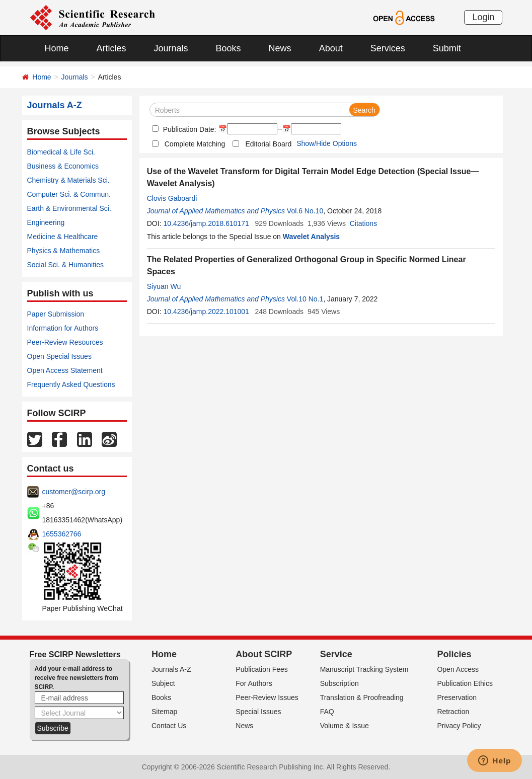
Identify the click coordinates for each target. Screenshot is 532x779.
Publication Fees (262, 669)
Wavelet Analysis (311, 237)
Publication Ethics (465, 683)
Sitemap (164, 712)
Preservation (457, 697)
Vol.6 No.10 (305, 211)
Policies (454, 654)
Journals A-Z (171, 669)
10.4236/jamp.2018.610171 (206, 223)
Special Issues (258, 712)
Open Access (458, 669)
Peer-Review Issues (267, 697)
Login (483, 17)
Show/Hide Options (327, 143)
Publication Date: (189, 129)
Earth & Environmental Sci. (69, 208)
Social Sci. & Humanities (66, 265)
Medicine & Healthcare (63, 237)
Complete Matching (195, 144)
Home (57, 48)
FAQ (327, 712)
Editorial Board (268, 144)
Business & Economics (63, 166)
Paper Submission (56, 314)
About (331, 48)
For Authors (254, 683)
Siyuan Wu (164, 286)
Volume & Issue (345, 726)
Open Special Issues (59, 356)
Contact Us (169, 726)
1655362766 (62, 534)
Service (336, 654)
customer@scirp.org (74, 492)
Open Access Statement (65, 370)
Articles (111, 48)
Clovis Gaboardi (172, 198)
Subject (163, 683)
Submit (447, 48)
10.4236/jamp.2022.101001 (206, 311)
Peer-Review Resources (65, 342)
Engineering (46, 222)
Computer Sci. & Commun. (69, 194)
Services (388, 48)
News (280, 48)
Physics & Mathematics (64, 251)
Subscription (339, 683)
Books (229, 48)
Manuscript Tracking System (364, 669)
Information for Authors (63, 328)
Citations (363, 223)
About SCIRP (264, 654)
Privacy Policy (459, 726)
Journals (171, 48)
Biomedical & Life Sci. (61, 152)
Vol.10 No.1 (305, 299)
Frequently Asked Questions (71, 384)
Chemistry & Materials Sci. (68, 180)
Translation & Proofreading (362, 697)
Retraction (453, 712)
